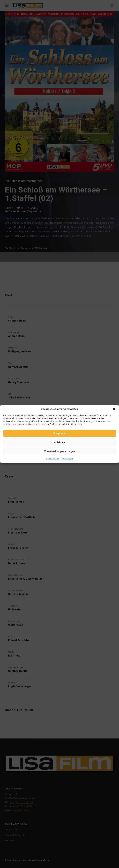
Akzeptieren (59, 433)
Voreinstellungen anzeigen (59, 451)
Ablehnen (59, 442)
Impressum (67, 459)
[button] (114, 409)
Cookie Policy (53, 459)
